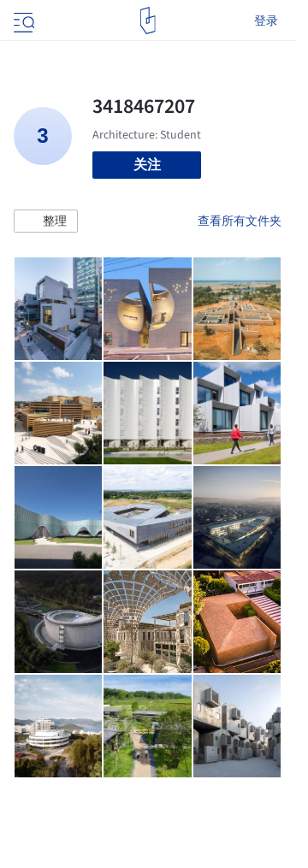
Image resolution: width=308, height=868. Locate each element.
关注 (147, 165)
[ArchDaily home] (148, 21)
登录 (266, 21)
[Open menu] (22, 21)
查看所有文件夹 (240, 221)
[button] (46, 221)
